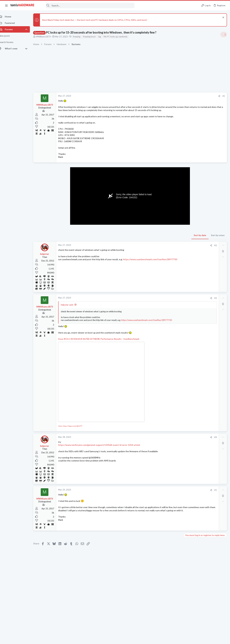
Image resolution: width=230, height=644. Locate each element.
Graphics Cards (192, 431)
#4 (164, 446)
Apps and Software (194, 381)
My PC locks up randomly (119, 37)
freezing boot (93, 37)
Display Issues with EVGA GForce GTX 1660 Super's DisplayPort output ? (204, 422)
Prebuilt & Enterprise (194, 366)
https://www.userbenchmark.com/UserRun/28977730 (89, 269)
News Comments (193, 215)
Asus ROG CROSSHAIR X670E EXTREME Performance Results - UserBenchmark (102, 348)
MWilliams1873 (47, 37)
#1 (172, 96)
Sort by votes (167, 241)
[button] (6, 5)
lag (103, 37)
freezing (80, 37)
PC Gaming (190, 270)
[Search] (87, 6)
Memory (189, 397)
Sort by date (149, 241)
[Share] (168, 96)
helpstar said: (71, 311)
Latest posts (186, 350)
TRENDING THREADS (190, 190)
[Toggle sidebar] (223, 34)
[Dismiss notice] (223, 18)
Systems (189, 252)
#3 (164, 304)
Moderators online (190, 470)
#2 (164, 252)
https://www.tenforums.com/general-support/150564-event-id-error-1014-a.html (103, 454)
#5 (164, 499)
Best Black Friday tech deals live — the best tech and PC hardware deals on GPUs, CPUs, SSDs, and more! (98, 20)
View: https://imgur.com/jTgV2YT (74, 435)
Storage (188, 233)
